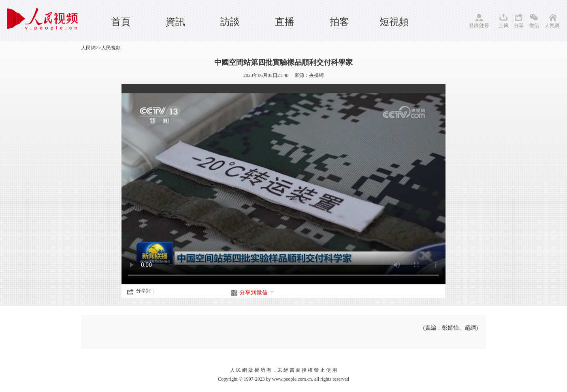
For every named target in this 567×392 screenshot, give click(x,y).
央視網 (316, 75)
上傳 (503, 26)
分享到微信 (257, 293)
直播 (285, 22)
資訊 (175, 22)
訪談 (230, 22)
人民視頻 (111, 48)
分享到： (146, 291)
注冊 (484, 26)
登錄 (474, 26)
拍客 (339, 22)
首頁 (121, 22)
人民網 (552, 26)
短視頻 (394, 22)
